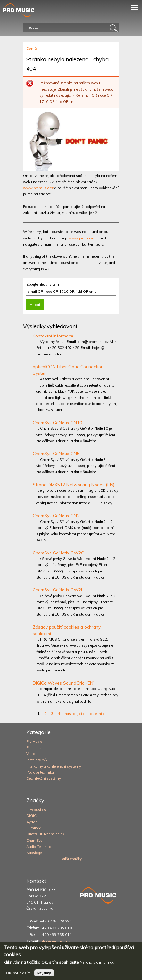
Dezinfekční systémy (44, 778)
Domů (31, 49)
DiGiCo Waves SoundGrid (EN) (64, 683)
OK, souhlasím (18, 976)
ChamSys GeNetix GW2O (59, 553)
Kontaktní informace (53, 336)
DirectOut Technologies (45, 834)
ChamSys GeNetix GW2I (57, 590)
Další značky (71, 859)
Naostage (34, 853)
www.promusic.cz (38, 188)
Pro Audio (34, 742)
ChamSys (34, 841)
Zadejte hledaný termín (45, 284)
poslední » (96, 714)
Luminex (33, 828)
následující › (74, 714)
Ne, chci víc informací (97, 966)
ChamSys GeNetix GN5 (56, 453)
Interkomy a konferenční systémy (54, 766)
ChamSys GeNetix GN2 (56, 515)
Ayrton (32, 822)
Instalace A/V (37, 760)
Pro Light (34, 748)
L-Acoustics (36, 810)
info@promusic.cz (55, 941)
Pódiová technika (40, 772)
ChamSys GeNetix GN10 (57, 423)
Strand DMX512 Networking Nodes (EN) (74, 485)
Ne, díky (44, 976)
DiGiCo (32, 816)
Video (31, 754)
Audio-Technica (39, 847)
